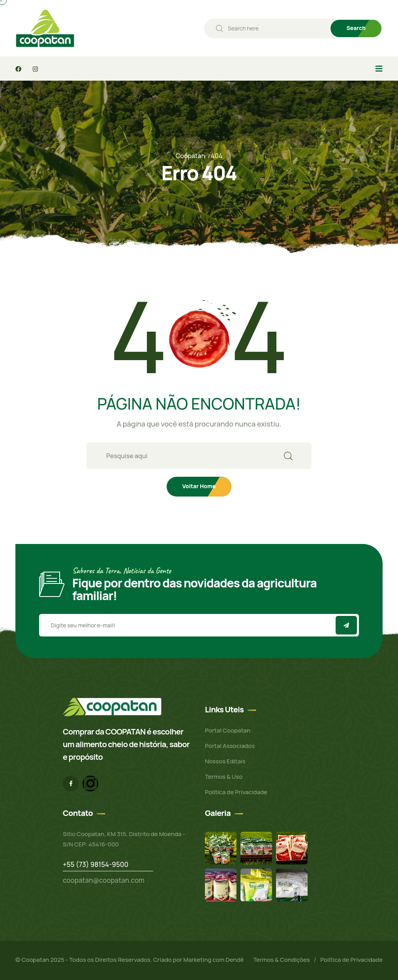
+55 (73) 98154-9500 (96, 864)
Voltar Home (199, 486)
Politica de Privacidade (236, 792)
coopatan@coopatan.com (104, 880)
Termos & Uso (224, 777)
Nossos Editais (225, 761)
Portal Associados (230, 746)
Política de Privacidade (351, 960)
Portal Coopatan (228, 730)
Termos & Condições (281, 960)
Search (356, 28)
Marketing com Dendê (213, 960)
